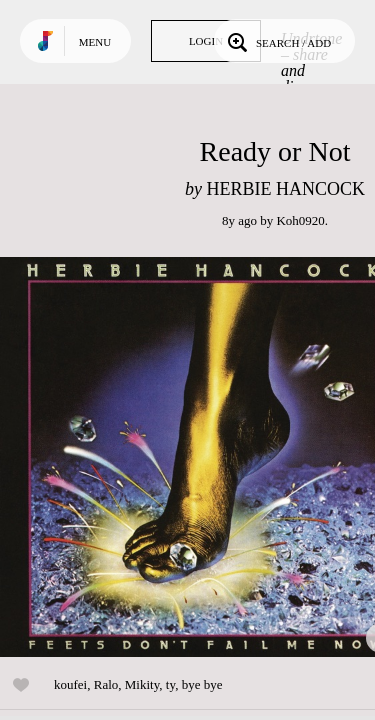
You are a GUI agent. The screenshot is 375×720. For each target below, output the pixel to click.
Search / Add (277, 41)
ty (170, 684)
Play (200, 457)
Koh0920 (300, 220)
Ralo (106, 684)
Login (206, 41)
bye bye (202, 684)
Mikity (142, 684)
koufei (70, 684)
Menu (95, 42)
